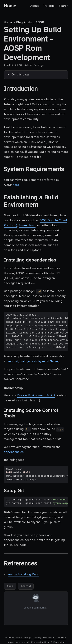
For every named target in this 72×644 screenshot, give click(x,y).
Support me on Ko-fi (18, 642)
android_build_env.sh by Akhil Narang (34, 361)
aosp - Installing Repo (24, 574)
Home (10, 6)
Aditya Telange (23, 638)
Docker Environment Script (36, 395)
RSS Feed (48, 638)
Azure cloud (27, 225)
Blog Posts (24, 22)
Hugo (47, 642)
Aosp (10, 586)
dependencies (14, 452)
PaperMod (59, 642)
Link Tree (61, 638)
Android (26, 586)
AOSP (40, 22)
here (16, 185)
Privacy (37, 638)
